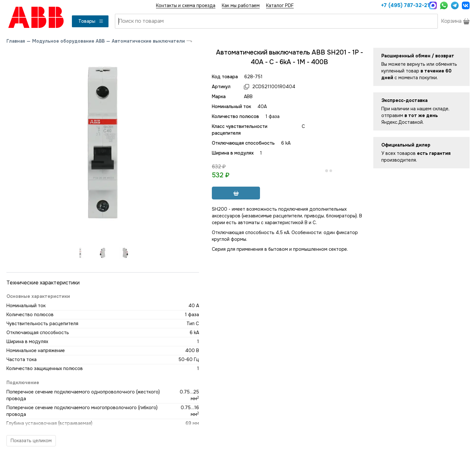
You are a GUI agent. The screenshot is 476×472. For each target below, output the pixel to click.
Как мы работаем (241, 5)
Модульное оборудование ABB (68, 41)
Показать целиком (31, 441)
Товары (91, 21)
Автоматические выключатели (148, 41)
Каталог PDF (280, 5)
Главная (16, 41)
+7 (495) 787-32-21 (403, 5)
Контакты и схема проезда (186, 5)
